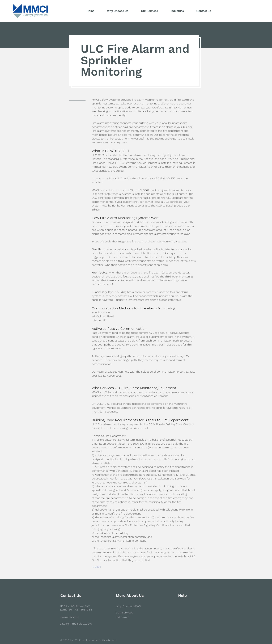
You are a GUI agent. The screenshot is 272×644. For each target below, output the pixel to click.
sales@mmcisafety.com (76, 624)
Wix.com (111, 640)
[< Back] (96, 567)
